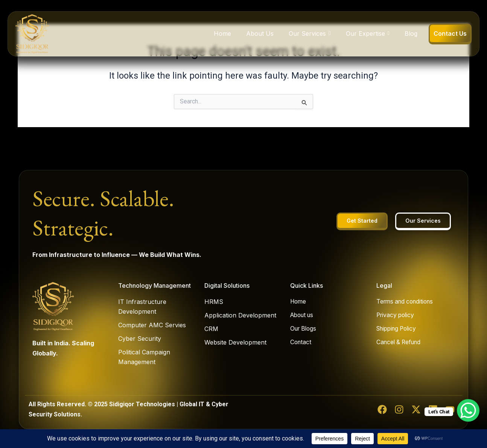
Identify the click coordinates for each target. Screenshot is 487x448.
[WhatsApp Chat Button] (468, 410)
